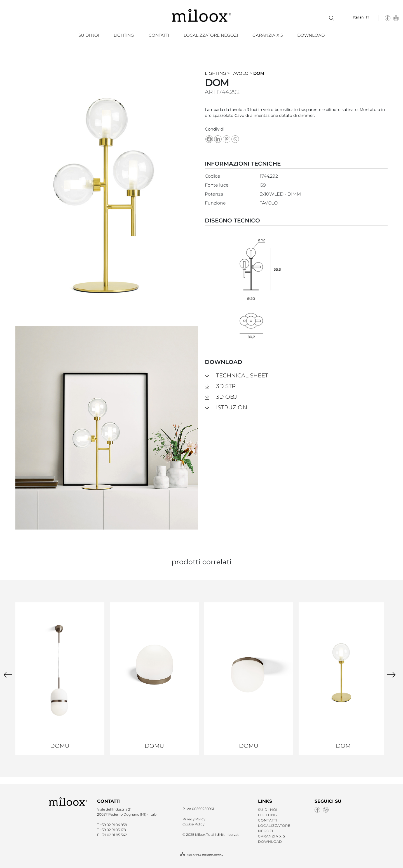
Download (311, 35)
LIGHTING (124, 35)
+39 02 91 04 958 (113, 825)
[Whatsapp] (235, 139)
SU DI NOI (89, 35)
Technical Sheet (242, 375)
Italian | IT (361, 17)
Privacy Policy (194, 819)
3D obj (227, 397)
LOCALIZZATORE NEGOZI (211, 35)
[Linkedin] (218, 139)
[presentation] (8, 674)
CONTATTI (159, 35)
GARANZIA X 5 (268, 35)
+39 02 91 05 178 (113, 830)
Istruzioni (232, 407)
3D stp (226, 386)
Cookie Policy (193, 824)
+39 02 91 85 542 (114, 835)
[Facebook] (209, 139)
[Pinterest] (227, 139)
